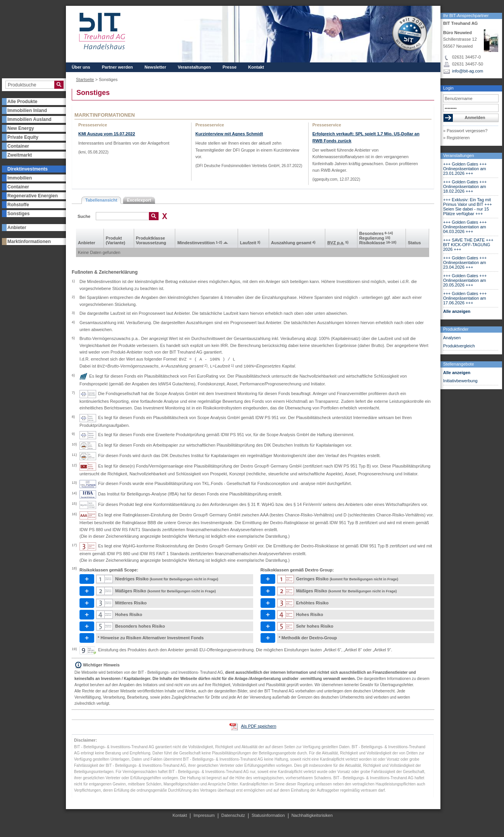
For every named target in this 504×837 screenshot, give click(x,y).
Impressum (204, 815)
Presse (230, 67)
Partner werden (117, 67)
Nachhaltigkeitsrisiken (312, 815)
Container (18, 146)
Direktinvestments (28, 169)
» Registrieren (456, 138)
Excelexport (139, 200)
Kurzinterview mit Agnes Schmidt (229, 134)
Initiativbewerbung (460, 381)
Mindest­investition (199, 243)
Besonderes (376, 233)
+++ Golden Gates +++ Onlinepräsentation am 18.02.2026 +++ (465, 186)
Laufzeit (250, 243)
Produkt (114, 238)
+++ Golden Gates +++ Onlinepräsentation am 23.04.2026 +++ (465, 262)
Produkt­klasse (151, 238)
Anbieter (17, 228)
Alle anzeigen (457, 311)
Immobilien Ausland (29, 119)
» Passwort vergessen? (465, 131)
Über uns (81, 67)
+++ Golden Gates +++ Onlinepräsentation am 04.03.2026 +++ (465, 227)
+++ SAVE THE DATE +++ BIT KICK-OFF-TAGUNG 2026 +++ (468, 245)
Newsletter (155, 67)
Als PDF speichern (258, 726)
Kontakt (256, 67)
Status (414, 243)
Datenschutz (233, 815)
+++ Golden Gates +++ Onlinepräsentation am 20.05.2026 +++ (465, 280)
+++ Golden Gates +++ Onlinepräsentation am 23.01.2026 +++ (465, 169)
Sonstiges (18, 214)
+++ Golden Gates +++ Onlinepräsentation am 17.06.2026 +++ (465, 298)
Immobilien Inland (27, 110)
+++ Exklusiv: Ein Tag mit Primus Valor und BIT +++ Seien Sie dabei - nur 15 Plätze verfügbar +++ (468, 207)
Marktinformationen (29, 242)
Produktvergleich (459, 346)
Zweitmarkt (20, 155)
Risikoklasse (378, 243)
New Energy (21, 128)
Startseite (85, 79)
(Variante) (116, 243)
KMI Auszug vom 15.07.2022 (107, 134)
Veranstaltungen (459, 155)
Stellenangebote (459, 364)
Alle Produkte (22, 102)
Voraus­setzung (151, 243)
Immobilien (20, 178)
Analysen (452, 338)
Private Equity (23, 137)
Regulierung (375, 238)
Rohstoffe (18, 205)
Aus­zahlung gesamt (293, 243)
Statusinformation (268, 815)
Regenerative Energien (33, 196)
